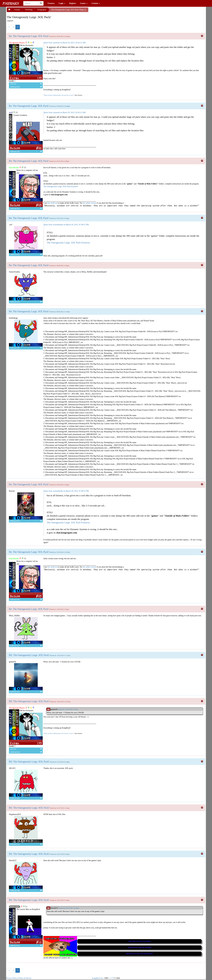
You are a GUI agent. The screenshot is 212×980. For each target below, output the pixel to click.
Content (96, 3)
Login (62, 3)
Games (84, 3)
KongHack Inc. (98, 978)
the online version (90, 203)
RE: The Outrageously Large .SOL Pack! (29, 655)
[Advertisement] (110, 11)
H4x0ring (29, 10)
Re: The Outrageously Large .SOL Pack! (29, 36)
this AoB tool (53, 203)
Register (73, 3)
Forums (17, 10)
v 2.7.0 (111, 978)
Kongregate (42, 10)
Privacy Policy (12, 978)
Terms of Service (25, 978)
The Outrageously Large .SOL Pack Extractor (61, 186)
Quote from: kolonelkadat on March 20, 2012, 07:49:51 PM (66, 225)
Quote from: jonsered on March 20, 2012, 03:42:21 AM (64, 43)
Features (51, 3)
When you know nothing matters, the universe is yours (59, 95)
